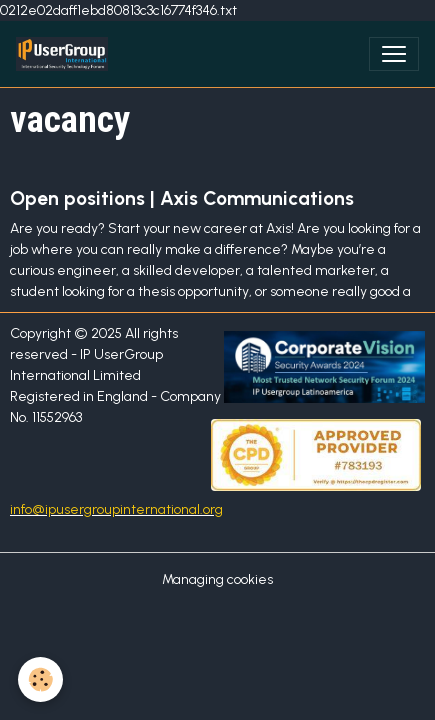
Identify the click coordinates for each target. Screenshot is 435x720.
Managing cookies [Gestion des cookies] (217, 579)
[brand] (66, 54)
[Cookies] (40, 679)
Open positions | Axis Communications (182, 198)
